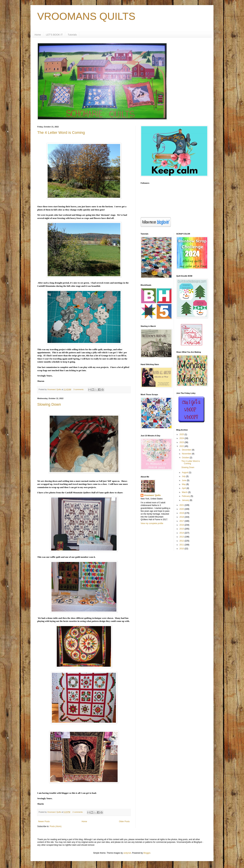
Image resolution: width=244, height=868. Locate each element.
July (184, 476)
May (184, 484)
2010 (182, 549)
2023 (182, 442)
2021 (182, 505)
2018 (182, 517)
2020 (182, 509)
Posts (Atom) (55, 826)
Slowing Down (49, 404)
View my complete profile (152, 523)
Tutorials (72, 35)
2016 (182, 525)
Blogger (147, 853)
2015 (182, 529)
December (187, 450)
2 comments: (78, 812)
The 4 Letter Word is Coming (61, 133)
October (186, 458)
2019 (182, 513)
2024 (182, 438)
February (186, 496)
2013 (182, 537)
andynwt (127, 853)
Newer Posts (44, 821)
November (187, 454)
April (184, 488)
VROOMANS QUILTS (86, 16)
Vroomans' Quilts (152, 495)
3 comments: (79, 389)
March (185, 492)
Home (38, 35)
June (184, 480)
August (185, 472)
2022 (182, 446)
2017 (182, 521)
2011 (182, 545)
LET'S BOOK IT (54, 35)
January (186, 500)
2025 (182, 434)
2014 (182, 533)
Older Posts (124, 821)
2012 (182, 541)
